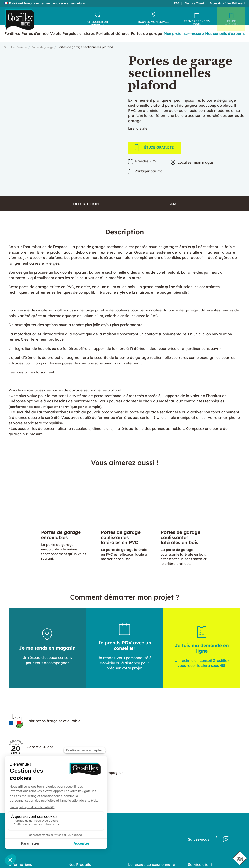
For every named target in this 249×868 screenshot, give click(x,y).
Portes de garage (47, 55)
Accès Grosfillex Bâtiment (227, 3)
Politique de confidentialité (207, 820)
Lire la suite (138, 136)
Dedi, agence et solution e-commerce (134, 854)
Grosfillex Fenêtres (17, 55)
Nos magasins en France (146, 820)
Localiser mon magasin (198, 169)
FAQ (177, 3)
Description (86, 212)
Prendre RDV (143, 169)
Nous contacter (199, 816)
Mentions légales (200, 825)
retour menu (240, 859)
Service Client (194, 3)
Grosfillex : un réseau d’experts (150, 825)
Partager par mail (147, 178)
